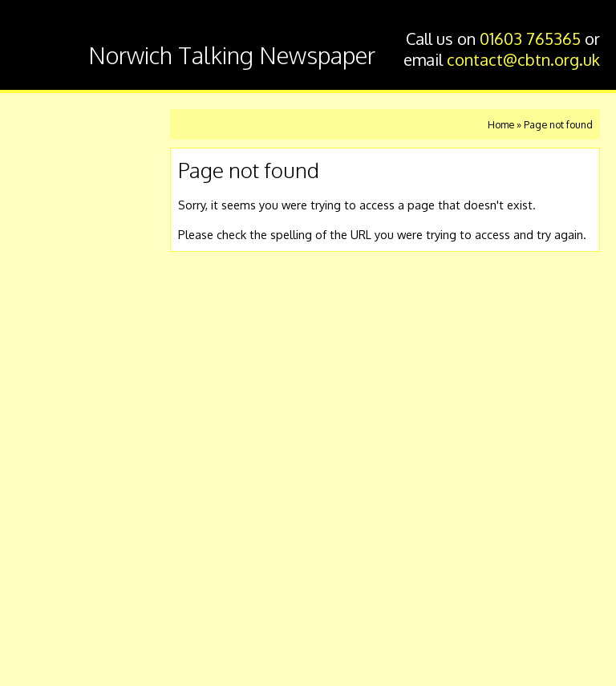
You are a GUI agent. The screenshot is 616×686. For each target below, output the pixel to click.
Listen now (64, 159)
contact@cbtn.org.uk (523, 59)
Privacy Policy (54, 644)
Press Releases (78, 429)
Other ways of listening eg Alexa (87, 286)
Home (48, 126)
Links (45, 395)
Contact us (64, 193)
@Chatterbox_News (69, 590)
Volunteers (65, 328)
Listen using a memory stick (73, 235)
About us (57, 361)
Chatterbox (47, 43)
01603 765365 (530, 39)
